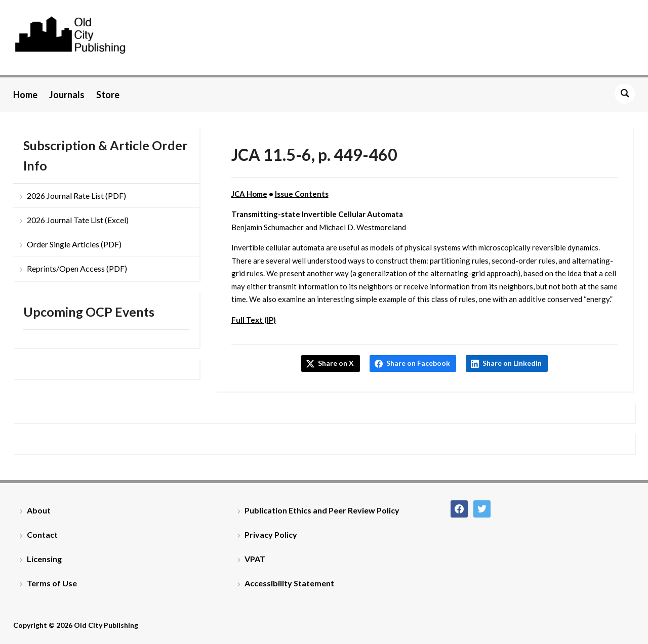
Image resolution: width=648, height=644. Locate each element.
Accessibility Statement (289, 583)
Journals (67, 95)
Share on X (336, 363)
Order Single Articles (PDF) (74, 244)
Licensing (44, 559)
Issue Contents (302, 194)
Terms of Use (52, 583)
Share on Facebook (418, 363)
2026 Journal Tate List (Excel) (78, 220)
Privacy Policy (271, 534)
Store (108, 95)
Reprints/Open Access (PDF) (77, 268)
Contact (42, 534)
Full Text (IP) (254, 320)
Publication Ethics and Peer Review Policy (322, 510)
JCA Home (249, 194)
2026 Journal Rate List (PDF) (76, 196)
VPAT (255, 559)
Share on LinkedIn (512, 363)
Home (25, 95)
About (39, 510)
